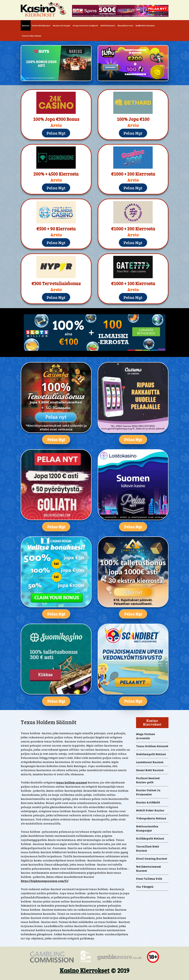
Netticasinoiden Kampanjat (147, 828)
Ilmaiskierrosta (125, 25)
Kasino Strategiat (62, 25)
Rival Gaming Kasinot (152, 858)
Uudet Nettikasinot (41, 25)
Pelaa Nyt (56, 133)
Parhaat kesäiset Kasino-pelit (148, 780)
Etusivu (26, 25)
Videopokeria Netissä (151, 818)
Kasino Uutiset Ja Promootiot (148, 792)
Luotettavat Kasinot (150, 762)
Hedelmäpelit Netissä (151, 754)
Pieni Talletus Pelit (149, 879)
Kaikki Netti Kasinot (145, 25)
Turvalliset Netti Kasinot (148, 848)
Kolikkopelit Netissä (150, 838)
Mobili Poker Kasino (150, 810)
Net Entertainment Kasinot (148, 869)
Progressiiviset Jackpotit (85, 25)
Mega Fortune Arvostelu (145, 736)
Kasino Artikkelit (148, 802)
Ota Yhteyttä (145, 887)
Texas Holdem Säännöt (152, 746)
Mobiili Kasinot (108, 25)
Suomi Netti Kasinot (150, 770)
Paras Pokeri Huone (32, 36)
